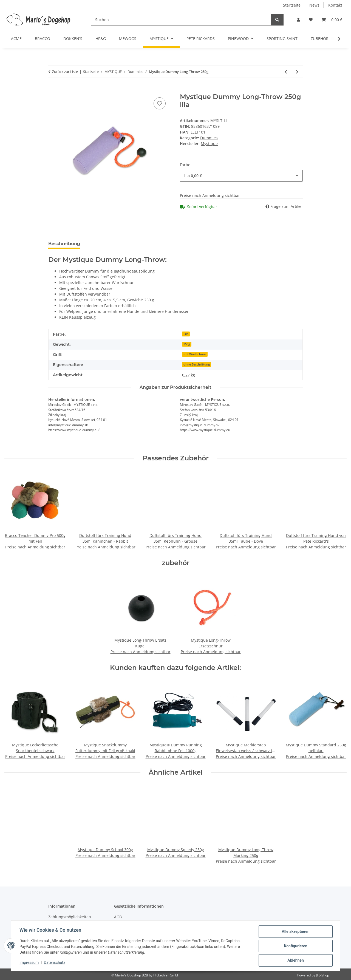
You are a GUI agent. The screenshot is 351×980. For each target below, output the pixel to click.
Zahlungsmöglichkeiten (70, 917)
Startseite (292, 5)
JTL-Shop (322, 975)
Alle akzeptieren (295, 932)
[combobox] (241, 176)
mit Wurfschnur (195, 354)
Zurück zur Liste (65, 72)
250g (187, 344)
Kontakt (335, 5)
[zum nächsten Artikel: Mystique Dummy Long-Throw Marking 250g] (297, 72)
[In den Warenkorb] (53, 90)
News (314, 5)
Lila (186, 334)
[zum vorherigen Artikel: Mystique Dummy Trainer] (286, 72)
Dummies (209, 138)
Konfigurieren (295, 946)
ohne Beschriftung (197, 364)
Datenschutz (55, 963)
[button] (298, 20)
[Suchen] (181, 20)
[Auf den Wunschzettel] (160, 103)
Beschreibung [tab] (64, 244)
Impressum (30, 963)
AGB (118, 917)
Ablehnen (295, 961)
